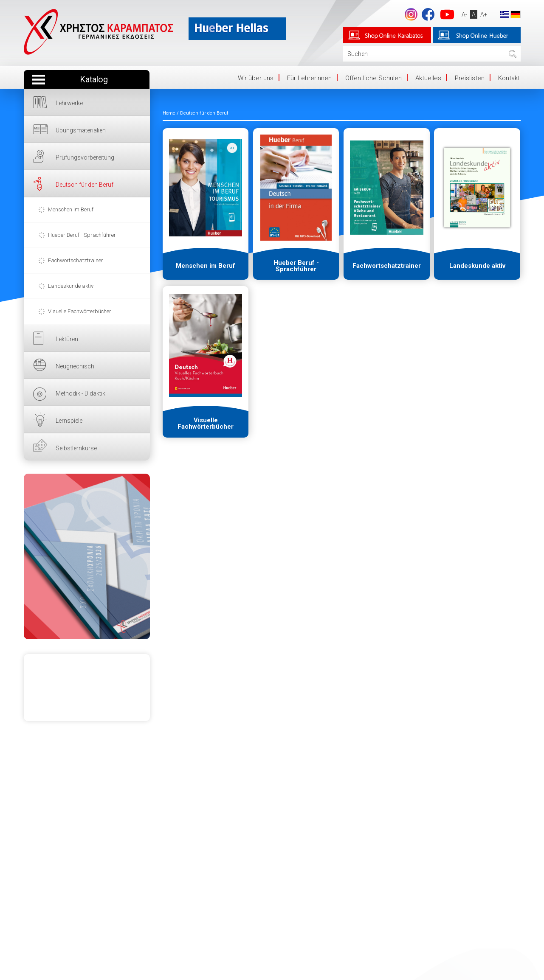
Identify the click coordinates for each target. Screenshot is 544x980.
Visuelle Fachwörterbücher (80, 311)
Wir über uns (256, 78)
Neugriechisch (75, 366)
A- (464, 14)
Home (169, 113)
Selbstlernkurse (76, 448)
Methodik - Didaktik (80, 393)
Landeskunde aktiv (71, 286)
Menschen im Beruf (71, 209)
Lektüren (67, 339)
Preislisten (470, 78)
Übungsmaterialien (81, 130)
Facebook (428, 14)
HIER (87, 556)
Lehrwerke (69, 103)
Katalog (94, 80)
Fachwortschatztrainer (76, 260)
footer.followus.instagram (411, 14)
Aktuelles (428, 78)
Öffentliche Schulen (373, 78)
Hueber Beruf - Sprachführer (82, 235)
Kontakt (509, 78)
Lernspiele (69, 421)
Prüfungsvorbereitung (85, 157)
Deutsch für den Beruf (85, 185)
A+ (484, 14)
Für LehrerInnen (309, 78)
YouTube (447, 14)
